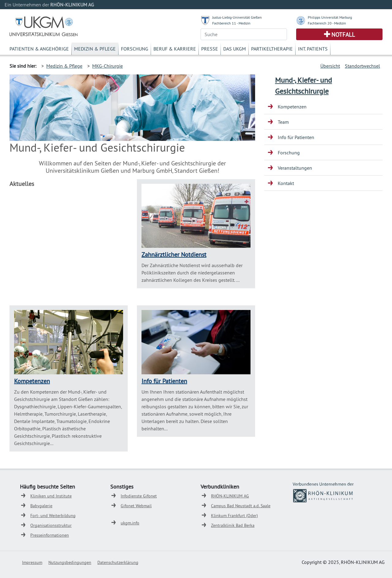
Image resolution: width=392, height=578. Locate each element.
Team (283, 122)
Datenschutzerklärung (118, 562)
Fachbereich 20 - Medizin (327, 23)
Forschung (135, 49)
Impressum (32, 562)
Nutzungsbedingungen (70, 562)
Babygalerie (41, 506)
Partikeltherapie (272, 49)
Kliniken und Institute (51, 496)
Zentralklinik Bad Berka (233, 525)
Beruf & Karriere (175, 49)
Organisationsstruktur (51, 525)
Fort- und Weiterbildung (53, 516)
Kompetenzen (32, 381)
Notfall (343, 35)
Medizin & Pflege (95, 49)
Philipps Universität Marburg (330, 17)
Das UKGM (235, 49)
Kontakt (286, 183)
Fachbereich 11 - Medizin (231, 23)
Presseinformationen (50, 535)
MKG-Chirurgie (107, 66)
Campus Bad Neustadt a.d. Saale (241, 506)
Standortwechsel (362, 66)
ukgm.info (130, 523)
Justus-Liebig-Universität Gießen (237, 17)
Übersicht (330, 66)
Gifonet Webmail (136, 506)
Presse (210, 49)
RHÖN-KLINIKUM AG (230, 496)
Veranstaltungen (295, 168)
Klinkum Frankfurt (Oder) (234, 516)
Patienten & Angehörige (39, 49)
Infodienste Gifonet (139, 496)
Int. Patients (313, 49)
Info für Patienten (164, 381)
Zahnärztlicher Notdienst (174, 254)
